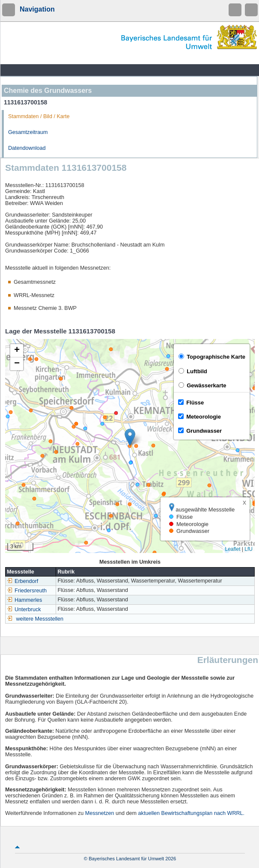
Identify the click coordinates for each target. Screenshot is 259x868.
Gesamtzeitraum (28, 132)
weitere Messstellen (40, 619)
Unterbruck (24, 609)
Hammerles (24, 600)
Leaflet (232, 549)
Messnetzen (100, 813)
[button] (130, 437)
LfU (249, 549)
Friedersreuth (27, 591)
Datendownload (27, 148)
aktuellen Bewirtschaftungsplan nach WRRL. (192, 813)
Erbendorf (22, 581)
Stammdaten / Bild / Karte (39, 116)
